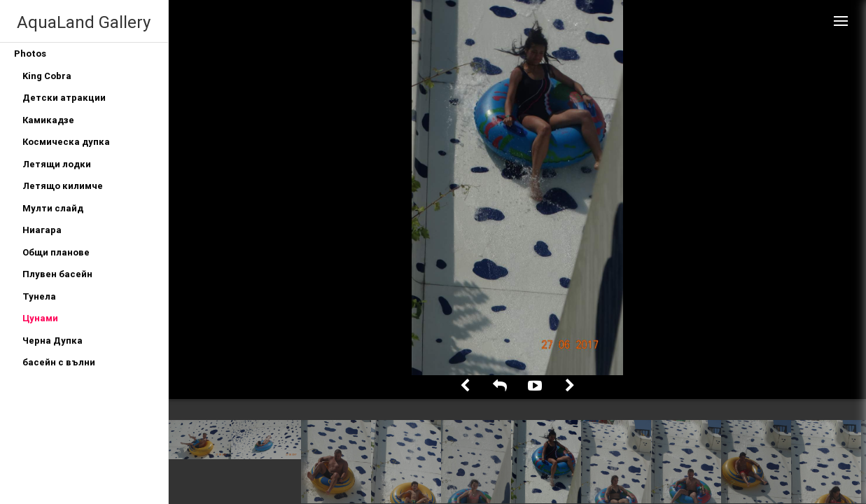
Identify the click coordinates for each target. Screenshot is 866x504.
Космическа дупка (66, 142)
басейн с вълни (59, 362)
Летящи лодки (57, 164)
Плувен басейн (57, 274)
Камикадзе (48, 120)
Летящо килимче (63, 186)
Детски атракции (64, 98)
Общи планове (56, 252)
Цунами (40, 318)
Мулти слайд (53, 208)
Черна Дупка (53, 341)
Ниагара (42, 230)
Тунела (39, 296)
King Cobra (47, 76)
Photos (30, 54)
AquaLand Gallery (84, 22)
